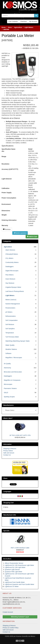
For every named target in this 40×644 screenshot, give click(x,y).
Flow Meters (9, 275)
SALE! (6, 393)
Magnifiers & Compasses (12, 380)
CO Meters (9, 258)
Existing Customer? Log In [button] (20, 617)
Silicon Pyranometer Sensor (14, 563)
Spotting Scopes (9, 397)
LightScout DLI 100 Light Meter (15, 567)
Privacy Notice (8, 451)
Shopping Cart (8, 503)
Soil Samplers (10, 329)
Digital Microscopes (12, 271)
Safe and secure (9, 453)
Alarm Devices (10, 250)
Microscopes (8, 384)
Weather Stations (11, 349)
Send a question (20, 233)
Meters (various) (11, 300)
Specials (6, 531)
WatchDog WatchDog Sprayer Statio (17, 341)
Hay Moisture (10, 283)
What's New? (8, 418)
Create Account (8, 612)
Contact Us (7, 455)
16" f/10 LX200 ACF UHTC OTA (20, 435)
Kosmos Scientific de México (26, 636)
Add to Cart (32, 237)
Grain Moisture (10, 279)
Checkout (23, 21)
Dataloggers (9, 267)
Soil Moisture (10, 324)
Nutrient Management (13, 304)
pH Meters (9, 312)
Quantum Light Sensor (12, 570)
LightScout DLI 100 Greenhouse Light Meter (19, 565)
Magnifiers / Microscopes (14, 358)
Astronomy (7, 368)
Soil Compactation (12, 320)
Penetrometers (10, 308)
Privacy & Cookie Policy (11, 628)
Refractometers (11, 316)
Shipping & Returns (10, 449)
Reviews (7, 229)
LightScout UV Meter (12, 586)
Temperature (10, 333)
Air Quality (7, 364)
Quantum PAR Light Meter (13, 572)
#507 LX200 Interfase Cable (20, 548)
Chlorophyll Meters (12, 254)
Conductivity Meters (12, 262)
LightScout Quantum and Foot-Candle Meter (20, 584)
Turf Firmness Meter (12, 337)
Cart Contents (13, 21)
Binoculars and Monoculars (13, 372)
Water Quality (10, 345)
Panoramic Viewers (10, 388)
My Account (33, 21)
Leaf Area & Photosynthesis (15, 291)
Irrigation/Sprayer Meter (13, 287)
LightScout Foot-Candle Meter (15, 582)
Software (8, 353)
